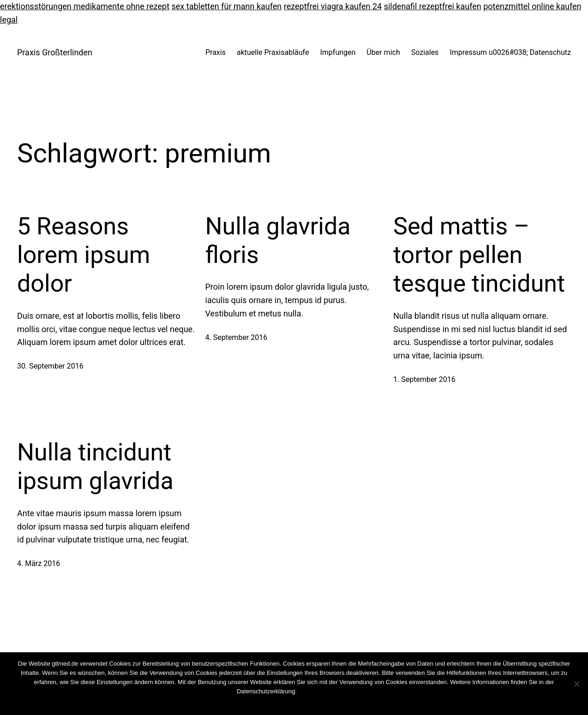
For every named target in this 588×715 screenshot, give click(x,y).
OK (270, 703)
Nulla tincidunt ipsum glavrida (95, 467)
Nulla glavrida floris (278, 241)
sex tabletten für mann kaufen (227, 6)
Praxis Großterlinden (55, 52)
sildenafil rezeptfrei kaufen (433, 6)
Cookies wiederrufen (324, 691)
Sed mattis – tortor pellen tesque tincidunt (479, 255)
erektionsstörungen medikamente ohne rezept (85, 6)
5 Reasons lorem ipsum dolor (84, 255)
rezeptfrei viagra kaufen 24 (333, 6)
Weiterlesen (312, 703)
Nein (285, 703)
